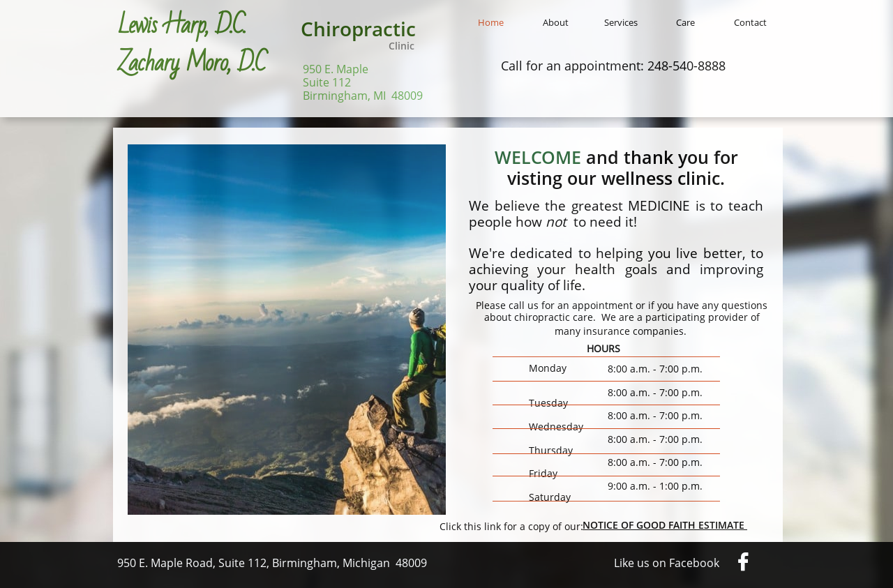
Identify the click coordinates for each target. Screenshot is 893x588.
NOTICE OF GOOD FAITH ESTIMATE (665, 525)
